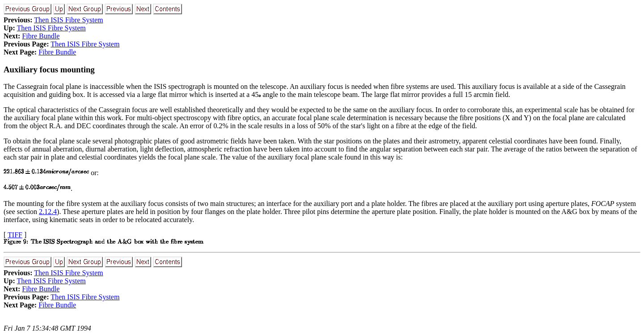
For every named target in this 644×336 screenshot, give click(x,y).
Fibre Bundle (41, 36)
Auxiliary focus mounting (49, 69)
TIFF (15, 235)
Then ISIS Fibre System (68, 20)
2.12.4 (48, 212)
